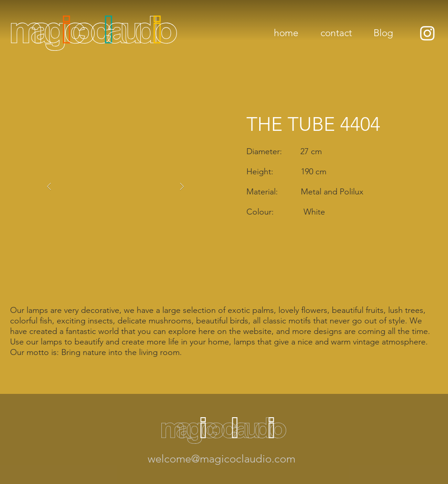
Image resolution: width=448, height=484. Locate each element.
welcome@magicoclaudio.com (221, 459)
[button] (115, 187)
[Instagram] (427, 33)
